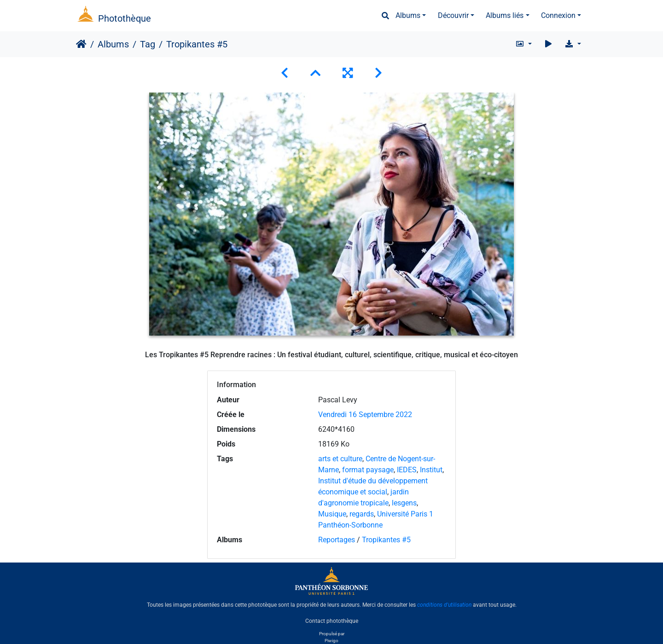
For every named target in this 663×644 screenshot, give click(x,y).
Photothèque (125, 18)
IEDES (407, 470)
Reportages (337, 540)
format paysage (368, 470)
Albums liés (505, 15)
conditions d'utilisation (444, 605)
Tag (148, 44)
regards (362, 514)
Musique (332, 514)
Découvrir (453, 15)
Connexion (558, 15)
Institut (431, 470)
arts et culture (340, 459)
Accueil (81, 44)
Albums (408, 15)
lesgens (404, 503)
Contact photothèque (332, 621)
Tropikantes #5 (386, 540)
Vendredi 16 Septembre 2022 (365, 415)
